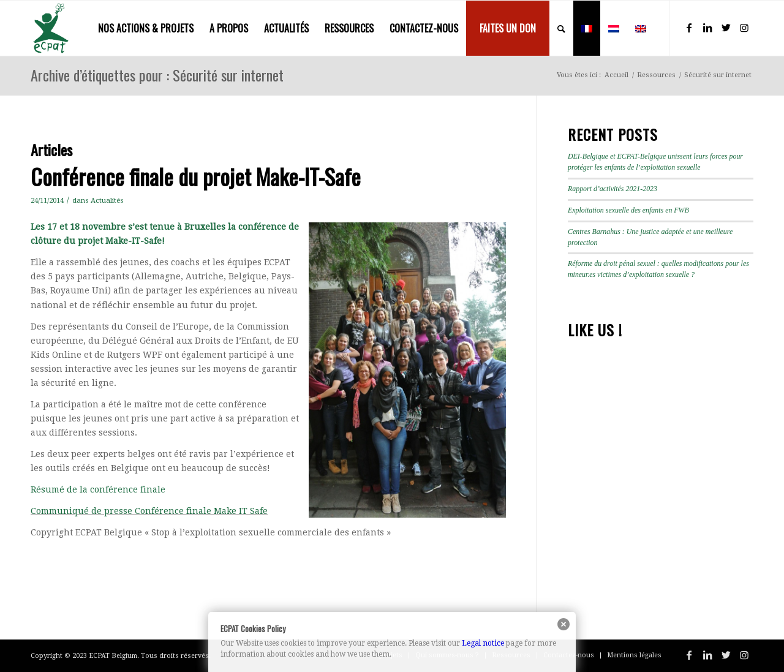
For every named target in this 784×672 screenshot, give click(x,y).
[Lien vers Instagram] (744, 28)
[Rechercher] (561, 28)
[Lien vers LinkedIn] (707, 28)
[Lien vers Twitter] (726, 28)
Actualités (107, 200)
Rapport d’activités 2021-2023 (612, 189)
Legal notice (483, 643)
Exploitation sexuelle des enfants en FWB (628, 210)
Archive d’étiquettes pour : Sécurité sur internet (157, 75)
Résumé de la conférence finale (98, 489)
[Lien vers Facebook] (689, 28)
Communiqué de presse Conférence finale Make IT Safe (149, 511)
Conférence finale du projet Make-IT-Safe (196, 176)
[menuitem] (146, 28)
